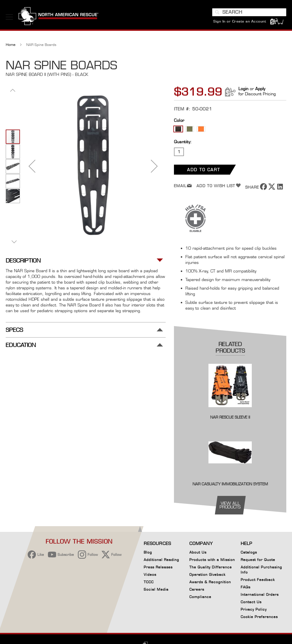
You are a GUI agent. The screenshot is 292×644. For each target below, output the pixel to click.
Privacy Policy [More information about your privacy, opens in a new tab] (74, 611)
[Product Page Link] (230, 411)
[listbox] (230, 130)
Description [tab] (23, 261)
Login (243, 89)
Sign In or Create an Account (240, 21)
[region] (132, 601)
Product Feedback (258, 580)
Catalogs (249, 552)
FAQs (246, 587)
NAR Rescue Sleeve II (230, 417)
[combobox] (249, 12)
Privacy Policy (254, 609)
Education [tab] (21, 345)
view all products (230, 505)
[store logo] (58, 17)
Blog (148, 552)
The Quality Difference (211, 567)
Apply (260, 89)
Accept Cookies (190, 585)
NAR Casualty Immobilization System (230, 484)
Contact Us (251, 602)
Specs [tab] (14, 330)
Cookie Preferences (259, 618)
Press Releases (158, 567)
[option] (178, 129)
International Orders (260, 594)
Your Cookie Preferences (190, 617)
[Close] (230, 582)
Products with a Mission (212, 560)
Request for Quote (258, 560)
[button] (32, 166)
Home (11, 45)
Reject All (190, 599)
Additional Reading (161, 560)
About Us (198, 552)
